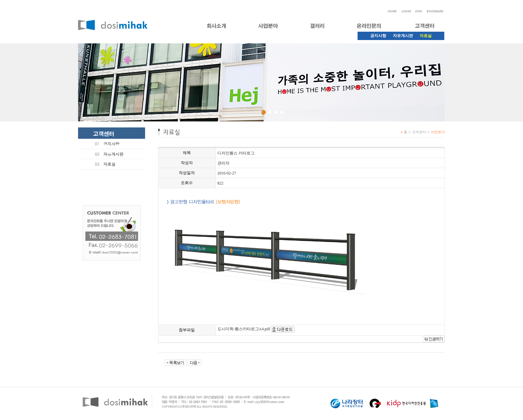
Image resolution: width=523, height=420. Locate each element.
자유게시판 (403, 36)
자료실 (109, 164)
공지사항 (378, 36)
